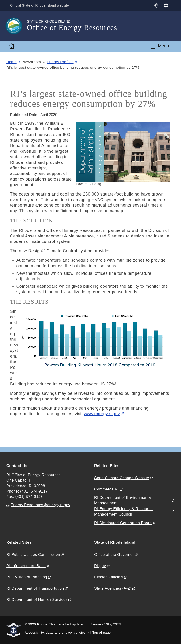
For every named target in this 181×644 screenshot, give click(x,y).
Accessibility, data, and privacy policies (55, 633)
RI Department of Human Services (37, 600)
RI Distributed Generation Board (123, 523)
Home (11, 62)
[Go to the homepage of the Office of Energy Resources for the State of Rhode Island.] (17, 26)
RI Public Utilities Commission (33, 555)
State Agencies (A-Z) (113, 588)
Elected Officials (109, 577)
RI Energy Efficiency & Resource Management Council (123, 512)
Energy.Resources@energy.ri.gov (40, 505)
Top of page (102, 633)
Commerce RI (107, 489)
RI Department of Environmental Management (123, 500)
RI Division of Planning (27, 577)
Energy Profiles (60, 62)
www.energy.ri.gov (102, 414)
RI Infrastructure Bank (26, 566)
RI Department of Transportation (35, 588)
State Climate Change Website (122, 478)
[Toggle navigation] (160, 46)
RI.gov (100, 566)
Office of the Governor (114, 555)
